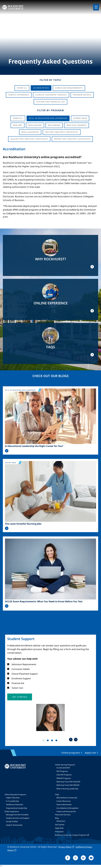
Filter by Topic (51, 80)
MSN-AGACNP (35, 125)
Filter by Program (50, 110)
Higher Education (13, 798)
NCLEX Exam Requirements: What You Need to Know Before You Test (44, 601)
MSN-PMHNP (54, 125)
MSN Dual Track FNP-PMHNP (68, 785)
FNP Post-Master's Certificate (62, 132)
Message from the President (17, 815)
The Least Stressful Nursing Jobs (23, 524)
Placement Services (63, 815)
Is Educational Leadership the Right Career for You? (34, 446)
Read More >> (7, 451)
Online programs (71, 753)
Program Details (82, 95)
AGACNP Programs (64, 775)
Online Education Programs (15, 795)
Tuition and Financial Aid (66, 811)
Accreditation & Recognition (67, 808)
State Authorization (64, 804)
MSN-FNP (18, 125)
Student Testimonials (14, 825)
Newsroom (61, 821)
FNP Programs (62, 771)
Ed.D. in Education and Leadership (48, 118)
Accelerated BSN (63, 768)
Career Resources (64, 801)
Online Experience (12, 811)
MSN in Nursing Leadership (67, 789)
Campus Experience (19, 95)
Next (76, 739)
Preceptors (59, 832)
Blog (57, 818)
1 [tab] (44, 741)
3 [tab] (53, 741)
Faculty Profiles (12, 821)
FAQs (57, 795)
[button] (20, 697)
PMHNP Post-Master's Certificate (72, 139)
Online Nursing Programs (65, 765)
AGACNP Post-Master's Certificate (29, 139)
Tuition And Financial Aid (50, 102)
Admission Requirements (69, 88)
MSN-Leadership (30, 132)
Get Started (60, 825)
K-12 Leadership (12, 801)
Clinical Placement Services (51, 95)
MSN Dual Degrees (77, 125)
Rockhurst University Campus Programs (71, 835)
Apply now (90, 753)
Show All (22, 88)
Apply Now (59, 828)
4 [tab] (57, 741)
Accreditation (41, 88)
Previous (71, 739)
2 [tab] (48, 741)
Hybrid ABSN (80, 118)
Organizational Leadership (16, 808)
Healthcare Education (15, 804)
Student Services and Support (18, 818)
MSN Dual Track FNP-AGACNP (68, 782)
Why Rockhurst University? (67, 798)
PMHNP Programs (64, 778)
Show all (18, 118)
